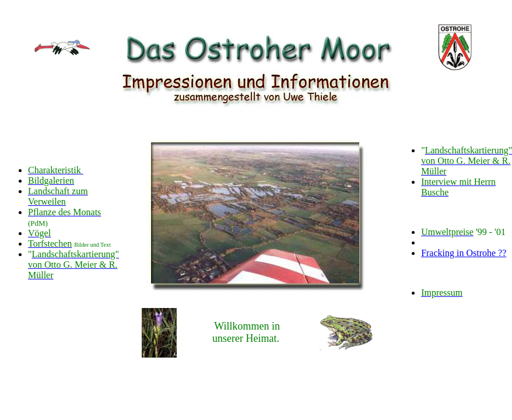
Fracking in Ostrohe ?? (464, 253)
